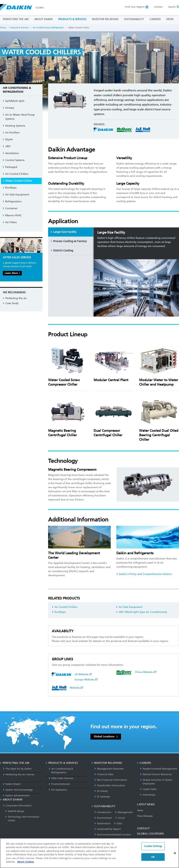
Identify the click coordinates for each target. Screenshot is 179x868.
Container (10, 208)
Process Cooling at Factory (69, 241)
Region (135, 7)
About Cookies (25, 862)
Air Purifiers (11, 133)
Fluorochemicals (59, 784)
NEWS (170, 19)
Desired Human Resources (156, 774)
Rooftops (59, 612)
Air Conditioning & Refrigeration (48, 28)
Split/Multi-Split (13, 101)
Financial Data (104, 774)
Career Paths (148, 789)
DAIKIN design (15, 811)
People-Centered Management (159, 769)
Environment (103, 818)
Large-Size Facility (63, 232)
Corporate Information (17, 806)
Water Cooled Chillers (17, 181)
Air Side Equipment (129, 607)
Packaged (10, 167)
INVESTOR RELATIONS (105, 19)
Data (118, 823)
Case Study (11, 303)
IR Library (101, 791)
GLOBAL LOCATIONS (150, 834)
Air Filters (10, 222)
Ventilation (11, 153)
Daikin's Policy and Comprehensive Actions (144, 574)
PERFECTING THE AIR (16, 19)
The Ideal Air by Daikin (17, 769)
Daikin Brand (12, 784)
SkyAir (8, 139)
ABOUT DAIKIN (43, 19)
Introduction (103, 812)
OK (153, 857)
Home (3, 28)
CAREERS (155, 19)
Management (124, 812)
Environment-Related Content (113, 835)
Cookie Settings (153, 846)
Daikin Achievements (16, 796)
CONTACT (143, 828)
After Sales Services (61, 778)
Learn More (12, 273)
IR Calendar (102, 797)
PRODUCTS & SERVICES (72, 19)
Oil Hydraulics (58, 790)
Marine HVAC (12, 215)
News (140, 810)
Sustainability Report (108, 829)
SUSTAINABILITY (134, 19)
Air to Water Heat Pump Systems (19, 117)
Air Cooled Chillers (65, 607)
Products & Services (19, 28)
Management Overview (109, 769)
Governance (102, 823)
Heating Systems (14, 126)
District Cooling (62, 250)
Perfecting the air (15, 298)
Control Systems (14, 160)
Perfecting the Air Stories (19, 774)
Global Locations (106, 736)
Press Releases (145, 816)
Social (120, 818)
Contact (158, 7)
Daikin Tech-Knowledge (18, 790)
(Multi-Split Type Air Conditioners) (141, 612)
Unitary (8, 108)
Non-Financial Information (111, 780)
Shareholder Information (110, 785)
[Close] (175, 853)
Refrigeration (12, 201)
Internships (148, 795)
